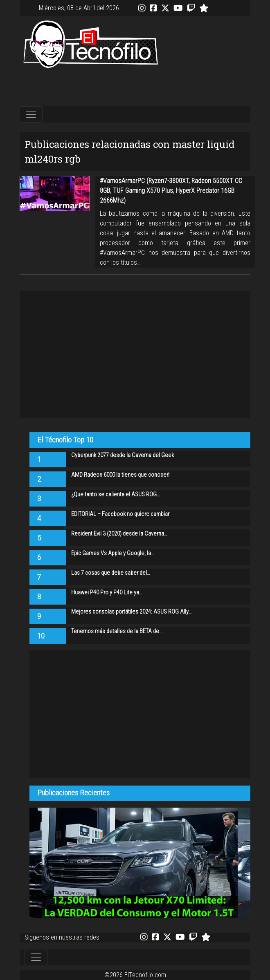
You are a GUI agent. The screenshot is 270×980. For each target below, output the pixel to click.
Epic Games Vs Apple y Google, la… (113, 553)
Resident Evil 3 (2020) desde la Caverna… (119, 534)
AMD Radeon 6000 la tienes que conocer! (120, 475)
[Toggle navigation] (31, 114)
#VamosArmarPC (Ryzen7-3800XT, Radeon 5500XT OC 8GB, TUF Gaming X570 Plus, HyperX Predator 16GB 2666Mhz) (171, 191)
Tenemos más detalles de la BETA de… (117, 631)
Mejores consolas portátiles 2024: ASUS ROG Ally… (131, 612)
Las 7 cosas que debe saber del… (111, 573)
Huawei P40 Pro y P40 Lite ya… (107, 593)
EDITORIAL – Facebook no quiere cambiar (120, 514)
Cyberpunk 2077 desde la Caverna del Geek (123, 455)
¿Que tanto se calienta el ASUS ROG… (116, 494)
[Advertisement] (135, 88)
